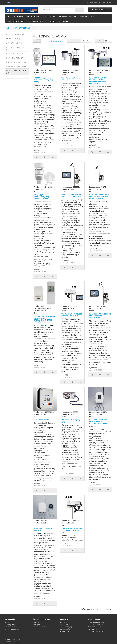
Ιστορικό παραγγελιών (97, 624)
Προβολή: (99, 41)
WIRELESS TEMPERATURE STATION (44, 529)
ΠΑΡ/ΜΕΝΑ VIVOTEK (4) (16, 62)
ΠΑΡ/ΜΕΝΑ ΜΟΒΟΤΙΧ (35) (17, 66)
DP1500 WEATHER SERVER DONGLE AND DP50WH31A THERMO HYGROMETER (45, 319)
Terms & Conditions (13, 629)
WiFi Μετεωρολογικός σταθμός (71, 79)
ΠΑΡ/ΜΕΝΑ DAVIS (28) (15, 54)
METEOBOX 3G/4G (41, 420)
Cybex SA (19, 639)
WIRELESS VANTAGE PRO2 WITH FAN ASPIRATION (72, 196)
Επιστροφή (37, 624)
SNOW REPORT (34, 16)
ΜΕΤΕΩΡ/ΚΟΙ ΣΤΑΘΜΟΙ (59, 21)
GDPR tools (93, 629)
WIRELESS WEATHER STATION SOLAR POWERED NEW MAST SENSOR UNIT (98, 81)
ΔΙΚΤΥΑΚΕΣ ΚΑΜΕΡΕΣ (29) (15, 48)
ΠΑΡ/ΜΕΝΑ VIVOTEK (17, 21)
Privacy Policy (10, 627)
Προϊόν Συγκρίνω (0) (55, 41)
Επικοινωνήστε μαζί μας (42, 622)
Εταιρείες (64, 622)
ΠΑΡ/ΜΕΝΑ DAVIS (87, 16)
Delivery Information (13, 624)
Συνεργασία (65, 629)
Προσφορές (65, 631)
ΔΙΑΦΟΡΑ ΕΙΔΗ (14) (14, 43)
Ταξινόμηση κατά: (74, 41)
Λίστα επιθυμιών (95, 627)
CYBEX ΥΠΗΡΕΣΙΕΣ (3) (15, 35)
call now (94, 2)
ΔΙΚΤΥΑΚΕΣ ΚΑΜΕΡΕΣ (68, 16)
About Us (8, 622)
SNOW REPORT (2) (14, 39)
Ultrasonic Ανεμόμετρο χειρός (72, 421)
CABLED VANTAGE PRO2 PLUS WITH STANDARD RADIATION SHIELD (99, 197)
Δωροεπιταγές (66, 627)
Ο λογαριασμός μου (96, 622)
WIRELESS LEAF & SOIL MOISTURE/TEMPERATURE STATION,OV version (100, 422)
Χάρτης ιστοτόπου (40, 627)
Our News (64, 624)
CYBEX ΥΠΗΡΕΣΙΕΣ (16, 16)
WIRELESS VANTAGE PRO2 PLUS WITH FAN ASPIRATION (100, 316)
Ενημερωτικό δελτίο (96, 631)
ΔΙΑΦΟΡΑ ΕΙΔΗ (49, 16)
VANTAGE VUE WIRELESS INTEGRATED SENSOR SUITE (72, 530)
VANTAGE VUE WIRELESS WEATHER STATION (72, 315)
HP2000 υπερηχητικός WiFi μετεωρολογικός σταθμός (44, 80)
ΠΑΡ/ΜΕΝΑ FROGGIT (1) (16, 58)
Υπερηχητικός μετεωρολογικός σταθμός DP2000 (41, 197)
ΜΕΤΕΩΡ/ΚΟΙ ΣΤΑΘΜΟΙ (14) (16, 72)
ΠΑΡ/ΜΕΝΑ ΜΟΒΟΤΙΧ (37, 21)
